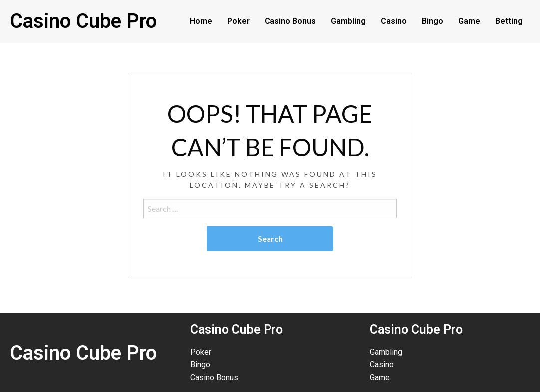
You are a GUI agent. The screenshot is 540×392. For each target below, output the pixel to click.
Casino (394, 21)
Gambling (348, 21)
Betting (509, 21)
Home (201, 21)
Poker (238, 21)
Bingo (432, 21)
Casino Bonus (290, 21)
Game (469, 21)
